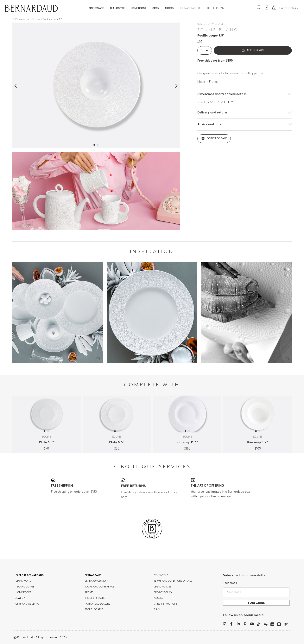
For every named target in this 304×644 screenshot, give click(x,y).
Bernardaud (93, 575)
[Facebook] (231, 624)
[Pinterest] (245, 624)
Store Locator (94, 610)
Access (158, 598)
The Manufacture (190, 8)
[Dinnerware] (21, 20)
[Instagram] (225, 624)
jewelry (20, 598)
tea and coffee (25, 587)
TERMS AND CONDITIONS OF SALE (173, 581)
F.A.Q (157, 610)
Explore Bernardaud (30, 575)
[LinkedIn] (238, 624)
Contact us (161, 575)
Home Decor (139, 8)
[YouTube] (252, 624)
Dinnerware (96, 8)
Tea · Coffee (117, 8)
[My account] (267, 7)
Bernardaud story (97, 581)
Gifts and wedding (27, 604)
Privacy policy (163, 593)
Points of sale (214, 139)
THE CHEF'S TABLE (95, 598)
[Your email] (256, 592)
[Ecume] (34, 20)
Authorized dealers (97, 604)
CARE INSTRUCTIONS (166, 604)
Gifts (155, 8)
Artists (169, 8)
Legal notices (163, 587)
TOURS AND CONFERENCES (100, 587)
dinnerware (23, 581)
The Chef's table (216, 8)
